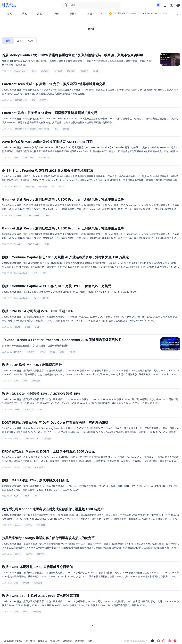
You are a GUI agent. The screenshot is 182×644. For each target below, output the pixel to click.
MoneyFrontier (20, 71)
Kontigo (17, 525)
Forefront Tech (20, 100)
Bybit (36, 298)
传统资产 (31, 352)
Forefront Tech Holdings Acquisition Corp (32, 129)
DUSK (17, 410)
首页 (9, 14)
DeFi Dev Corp (31, 439)
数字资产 (18, 352)
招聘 (90, 641)
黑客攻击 (41, 554)
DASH (17, 496)
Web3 (96, 71)
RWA (42, 352)
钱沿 (34, 71)
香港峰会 (45, 71)
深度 (41, 14)
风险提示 (80, 641)
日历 (57, 14)
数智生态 (30, 187)
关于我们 (30, 641)
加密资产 (71, 71)
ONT (37, 327)
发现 (91, 14)
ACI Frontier (44, 158)
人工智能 (58, 71)
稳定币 (72, 352)
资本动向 (84, 71)
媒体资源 (42, 641)
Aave (16, 158)
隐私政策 (67, 641)
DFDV (17, 467)
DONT (17, 439)
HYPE (46, 298)
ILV (35, 496)
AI (53, 187)
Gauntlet (18, 215)
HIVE (26, 612)
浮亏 (45, 273)
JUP (16, 381)
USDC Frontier (33, 215)
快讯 (25, 14)
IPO (33, 100)
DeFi (47, 215)
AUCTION (29, 410)
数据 (73, 14)
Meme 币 (39, 467)
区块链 (43, 100)
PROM (17, 327)
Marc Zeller (29, 158)
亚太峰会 (43, 187)
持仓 (36, 273)
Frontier (17, 187)
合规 (62, 352)
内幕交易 (47, 439)
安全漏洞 (41, 525)
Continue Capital (21, 273)
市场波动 (36, 381)
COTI (27, 327)
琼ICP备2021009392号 (136, 641)
